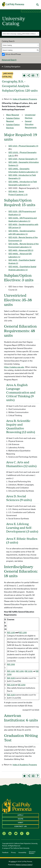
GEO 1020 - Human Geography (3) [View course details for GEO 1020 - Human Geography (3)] (23, 159)
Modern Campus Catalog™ (24, 865)
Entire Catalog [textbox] (7, 45)
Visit (21, 823)
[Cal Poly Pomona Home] (13, 4)
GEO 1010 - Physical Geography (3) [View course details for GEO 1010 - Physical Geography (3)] (23, 146)
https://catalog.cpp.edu (14, 367)
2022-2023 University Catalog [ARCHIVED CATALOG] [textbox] (20, 34)
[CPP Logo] (17, 806)
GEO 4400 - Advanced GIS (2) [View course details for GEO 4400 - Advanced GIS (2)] (21, 250)
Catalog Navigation (12, 67)
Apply (20, 815)
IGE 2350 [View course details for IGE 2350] (11, 664)
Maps (21, 819)
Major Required (13, 115)
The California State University (20, 848)
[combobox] (20, 34)
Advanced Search (9, 60)
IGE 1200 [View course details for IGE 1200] (23, 633)
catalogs (13, 861)
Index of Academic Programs (25, 99)
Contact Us (20, 826)
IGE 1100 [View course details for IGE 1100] (11, 633)
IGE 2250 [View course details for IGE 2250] (21, 685)
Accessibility (22, 852)
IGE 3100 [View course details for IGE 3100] (11, 678)
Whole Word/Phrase (13, 54)
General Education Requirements (31, 124)
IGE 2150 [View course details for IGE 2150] (28, 671)
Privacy (13, 852)
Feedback (5, 852)
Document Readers (32, 852)
